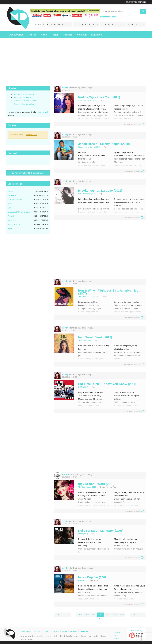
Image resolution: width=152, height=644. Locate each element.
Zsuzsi (11, 216)
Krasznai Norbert (15, 200)
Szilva (10, 191)
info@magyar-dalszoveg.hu (78, 636)
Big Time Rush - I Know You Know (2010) (107, 384)
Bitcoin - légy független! (24, 104)
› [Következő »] (101, 618)
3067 (107, 615)
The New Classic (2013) (87, 487)
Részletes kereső (109, 17)
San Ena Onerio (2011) (87, 194)
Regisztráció (140, 2)
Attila (10, 204)
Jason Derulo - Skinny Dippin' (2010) (104, 144)
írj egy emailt (42, 112)
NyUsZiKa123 (14, 224)
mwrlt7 (10, 228)
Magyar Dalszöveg (18, 18)
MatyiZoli (12, 220)
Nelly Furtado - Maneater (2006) (101, 531)
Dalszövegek (16, 35)
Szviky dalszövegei (22, 98)
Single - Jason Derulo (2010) (89, 147)
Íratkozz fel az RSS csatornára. (28, 173)
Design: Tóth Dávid (117, 634)
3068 (114, 615)
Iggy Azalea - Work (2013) (96, 484)
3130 (133, 615)
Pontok (32, 35)
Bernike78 (12, 195)
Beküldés (96, 35)
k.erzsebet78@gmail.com (19, 212)
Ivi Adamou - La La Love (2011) (100, 191)
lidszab (66, 474)
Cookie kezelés (27, 639)
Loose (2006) (83, 534)
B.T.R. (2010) (83, 387)
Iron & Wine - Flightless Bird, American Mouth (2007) (111, 292)
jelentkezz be (31, 135)
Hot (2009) (82, 580)
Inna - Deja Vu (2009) (93, 577)
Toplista (68, 35)
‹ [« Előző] (60, 615)
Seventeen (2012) (85, 340)
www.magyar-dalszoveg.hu (32, 636)
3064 (87, 615)
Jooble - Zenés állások (24, 94)
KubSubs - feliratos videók (25, 101)
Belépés (129, 2)
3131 (140, 615)
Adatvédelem (100, 636)
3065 (94, 615)
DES (10, 208)
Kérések (82, 35)
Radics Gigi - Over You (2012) (99, 97)
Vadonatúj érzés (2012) (87, 100)
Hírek (44, 35)
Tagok (55, 35)
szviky (65, 88)
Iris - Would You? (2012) (95, 337)
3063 (80, 615)
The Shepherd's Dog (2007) (89, 297)
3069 (121, 615)
